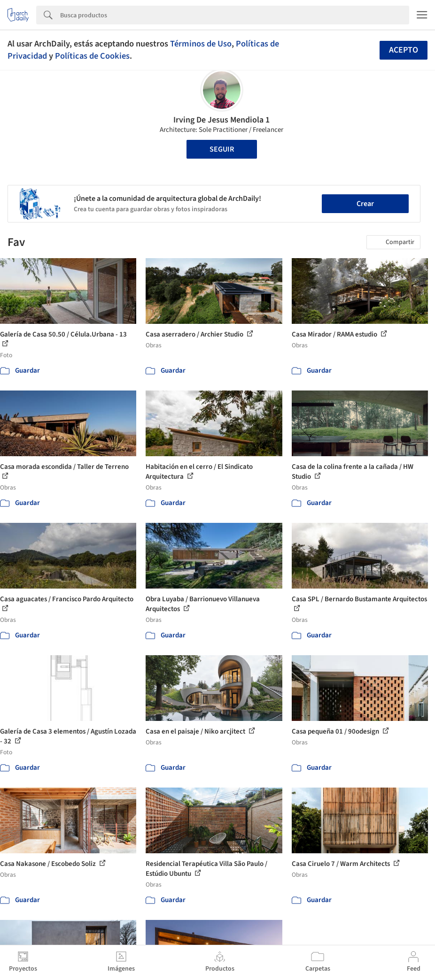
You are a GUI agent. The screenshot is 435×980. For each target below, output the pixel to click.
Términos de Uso (201, 44)
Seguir (222, 149)
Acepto (404, 50)
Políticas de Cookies (92, 56)
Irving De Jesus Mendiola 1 (221, 120)
